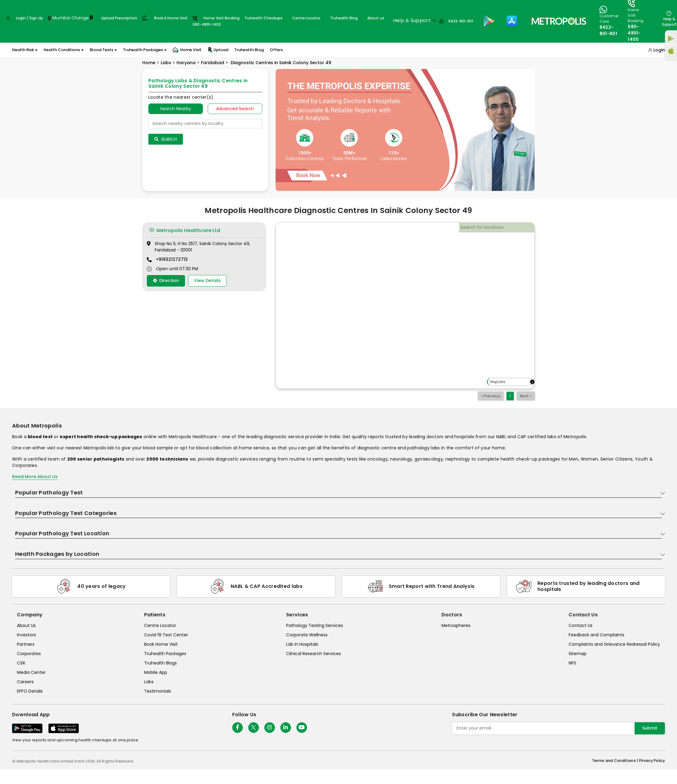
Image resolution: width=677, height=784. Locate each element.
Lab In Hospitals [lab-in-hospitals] (302, 644)
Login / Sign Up (30, 18)
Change (80, 18)
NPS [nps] (572, 663)
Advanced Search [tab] (235, 109)
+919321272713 (172, 259)
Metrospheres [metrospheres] (456, 625)
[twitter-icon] (254, 728)
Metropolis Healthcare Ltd (185, 230)
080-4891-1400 (634, 33)
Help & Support (669, 22)
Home (149, 63)
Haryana (186, 63)
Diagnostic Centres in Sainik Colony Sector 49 (280, 63)
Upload (218, 50)
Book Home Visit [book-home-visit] (161, 644)
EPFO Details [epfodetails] (30, 691)
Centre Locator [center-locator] (160, 625)
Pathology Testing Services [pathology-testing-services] (315, 625)
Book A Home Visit (171, 18)
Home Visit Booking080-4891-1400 (216, 21)
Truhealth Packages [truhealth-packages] (165, 654)
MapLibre (498, 382)
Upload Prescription (119, 18)
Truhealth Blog (344, 18)
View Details (207, 280)
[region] (405, 306)
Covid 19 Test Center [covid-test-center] (166, 635)
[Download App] (27, 728)
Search (166, 139)
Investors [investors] (26, 635)
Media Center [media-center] (31, 672)
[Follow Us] (238, 728)
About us (376, 18)
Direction (166, 280)
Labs (166, 63)
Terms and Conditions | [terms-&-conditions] (616, 761)
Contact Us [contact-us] (581, 625)
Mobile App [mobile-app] (156, 672)
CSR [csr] (21, 663)
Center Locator (306, 18)
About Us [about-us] (26, 625)
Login (659, 50)
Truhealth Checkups (263, 18)
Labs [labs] (149, 682)
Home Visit (187, 50)
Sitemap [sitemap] (578, 654)
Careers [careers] (25, 682)
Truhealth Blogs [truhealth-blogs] (160, 663)
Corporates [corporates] (29, 654)
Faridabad (213, 63)
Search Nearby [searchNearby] (176, 109)
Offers (276, 50)
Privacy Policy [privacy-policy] (652, 761)
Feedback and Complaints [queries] (596, 635)
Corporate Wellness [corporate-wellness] (307, 635)
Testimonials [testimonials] (158, 691)
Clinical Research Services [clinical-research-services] (314, 654)
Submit (650, 728)
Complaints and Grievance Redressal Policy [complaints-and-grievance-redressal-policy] (614, 644)
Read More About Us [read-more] (35, 477)
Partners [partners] (26, 644)
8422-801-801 (461, 21)
